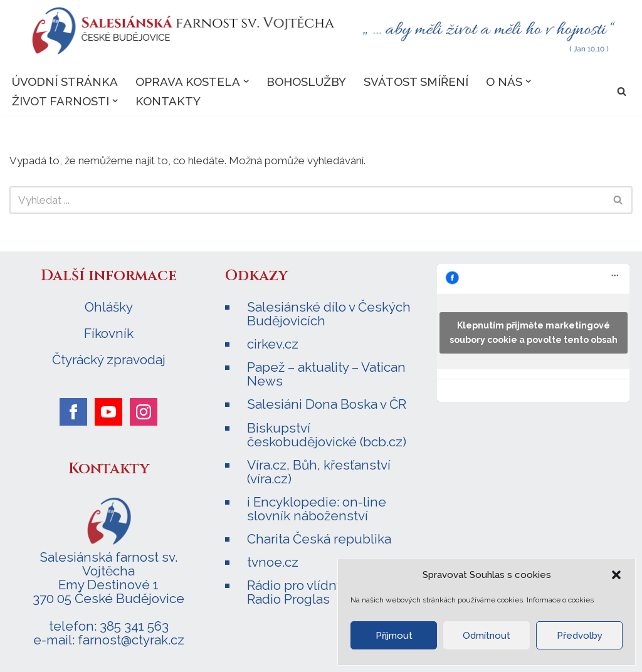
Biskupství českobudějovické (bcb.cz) (327, 435)
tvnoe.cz (273, 562)
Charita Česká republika (319, 539)
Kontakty (168, 101)
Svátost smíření (416, 81)
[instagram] (144, 412)
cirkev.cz (273, 344)
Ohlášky (109, 307)
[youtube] (108, 412)
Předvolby (580, 636)
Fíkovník (109, 333)
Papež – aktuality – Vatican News (326, 374)
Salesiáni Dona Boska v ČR (327, 404)
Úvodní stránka (65, 81)
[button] (616, 575)
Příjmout (394, 636)
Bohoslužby (306, 81)
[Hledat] (622, 91)
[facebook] (73, 412)
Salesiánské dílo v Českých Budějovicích (329, 314)
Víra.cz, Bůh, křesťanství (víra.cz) (319, 472)
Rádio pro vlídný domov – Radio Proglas (322, 592)
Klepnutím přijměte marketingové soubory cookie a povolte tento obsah (534, 333)
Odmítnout (487, 636)
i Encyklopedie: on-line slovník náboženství (317, 509)
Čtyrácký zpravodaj (109, 360)
